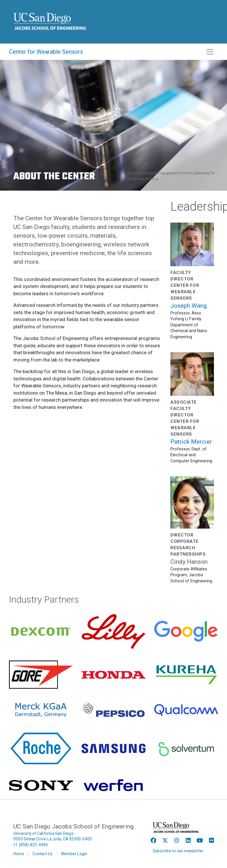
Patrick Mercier (191, 442)
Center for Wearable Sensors (46, 52)
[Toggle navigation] (210, 52)
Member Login (74, 854)
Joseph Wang (189, 306)
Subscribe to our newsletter (178, 851)
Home (19, 854)
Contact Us (43, 854)
